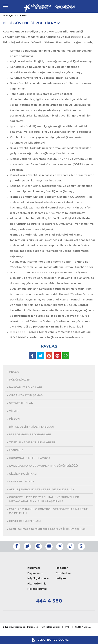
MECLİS (14, 372)
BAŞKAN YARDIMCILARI (25, 387)
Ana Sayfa (8, 16)
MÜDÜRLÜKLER (20, 380)
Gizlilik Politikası (83, 627)
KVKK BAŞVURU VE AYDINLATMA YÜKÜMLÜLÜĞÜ (43, 466)
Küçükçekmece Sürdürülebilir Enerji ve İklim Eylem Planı (48, 529)
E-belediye (63, 573)
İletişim (61, 578)
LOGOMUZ (16, 450)
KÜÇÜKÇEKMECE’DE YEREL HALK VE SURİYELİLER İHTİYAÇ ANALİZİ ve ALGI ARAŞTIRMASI (44, 499)
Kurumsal (22, 16)
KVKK (68, 627)
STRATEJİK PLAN (21, 403)
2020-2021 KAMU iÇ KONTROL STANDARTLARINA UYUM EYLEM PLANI (49, 511)
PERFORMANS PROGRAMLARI (30, 435)
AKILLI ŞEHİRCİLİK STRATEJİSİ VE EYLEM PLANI (42, 490)
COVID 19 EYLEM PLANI (25, 521)
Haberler (62, 568)
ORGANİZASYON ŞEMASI (26, 395)
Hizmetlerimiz (37, 584)
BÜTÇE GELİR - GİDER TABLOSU (32, 427)
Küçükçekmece (38, 578)
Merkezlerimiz (37, 589)
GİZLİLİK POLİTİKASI (23, 474)
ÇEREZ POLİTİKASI (22, 482)
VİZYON (14, 411)
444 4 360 (49, 601)
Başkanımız (35, 573)
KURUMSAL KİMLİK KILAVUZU (29, 458)
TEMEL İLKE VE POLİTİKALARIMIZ (32, 442)
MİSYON (14, 419)
